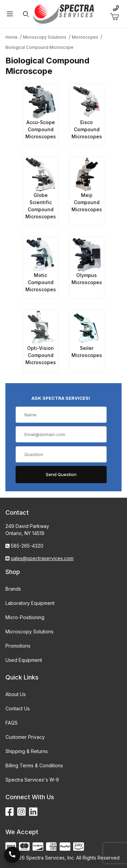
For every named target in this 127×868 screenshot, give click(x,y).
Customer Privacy (25, 737)
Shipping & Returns (27, 751)
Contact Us (18, 708)
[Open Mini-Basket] (117, 17)
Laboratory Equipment (30, 603)
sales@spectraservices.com (42, 558)
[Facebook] (10, 812)
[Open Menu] (10, 14)
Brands (13, 589)
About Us (16, 694)
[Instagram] (22, 812)
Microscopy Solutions (29, 632)
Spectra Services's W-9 (32, 780)
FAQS (12, 723)
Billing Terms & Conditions (34, 765)
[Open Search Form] (26, 14)
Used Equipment (24, 660)
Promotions (18, 646)
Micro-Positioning (25, 617)
